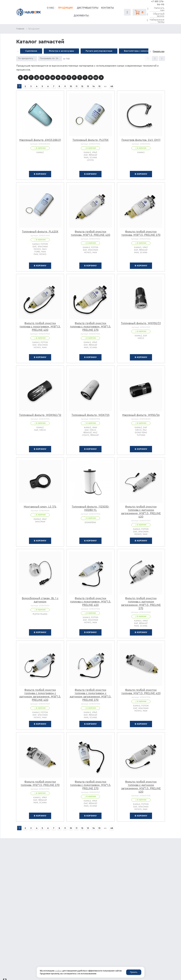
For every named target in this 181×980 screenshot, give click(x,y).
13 (88, 86)
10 (71, 86)
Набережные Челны (157, 21)
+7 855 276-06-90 (158, 3)
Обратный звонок (159, 15)
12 (82, 86)
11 (76, 86)
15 (99, 86)
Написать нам (159, 9)
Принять (134, 972)
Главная (20, 29)
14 (93, 86)
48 (111, 86)
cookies (58, 971)
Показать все (159, 51)
